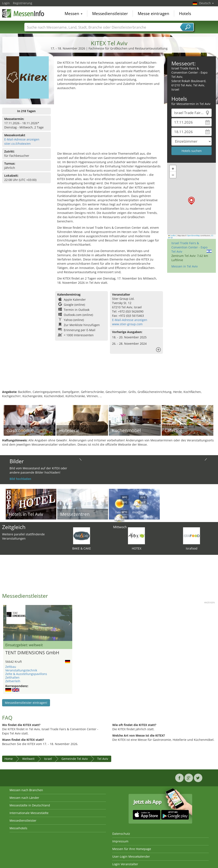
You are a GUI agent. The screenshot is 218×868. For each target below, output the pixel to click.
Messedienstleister (110, 14)
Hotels (185, 14)
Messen (74, 14)
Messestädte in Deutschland (30, 805)
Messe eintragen (153, 14)
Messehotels (18, 828)
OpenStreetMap (193, 236)
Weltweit (28, 759)
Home (9, 759)
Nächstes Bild (70, 623)
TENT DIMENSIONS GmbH (32, 653)
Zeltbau (11, 667)
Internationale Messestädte (29, 813)
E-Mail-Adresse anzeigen (22, 139)
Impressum (120, 841)
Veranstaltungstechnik (21, 670)
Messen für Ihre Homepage (132, 849)
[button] (191, 201)
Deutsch (206, 3)
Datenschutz (121, 834)
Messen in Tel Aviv (185, 266)
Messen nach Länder (24, 798)
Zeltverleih (13, 681)
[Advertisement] (109, 122)
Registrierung (23, 3)
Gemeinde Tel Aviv (75, 759)
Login (6, 3)
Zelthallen (12, 677)
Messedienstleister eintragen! (26, 703)
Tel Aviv (103, 759)
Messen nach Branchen (26, 790)
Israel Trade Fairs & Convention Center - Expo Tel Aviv (189, 247)
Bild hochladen (20, 479)
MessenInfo (23, 13)
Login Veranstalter (125, 864)
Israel (48, 759)
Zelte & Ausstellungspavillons (26, 674)
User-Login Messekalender (131, 856)
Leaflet (172, 236)
